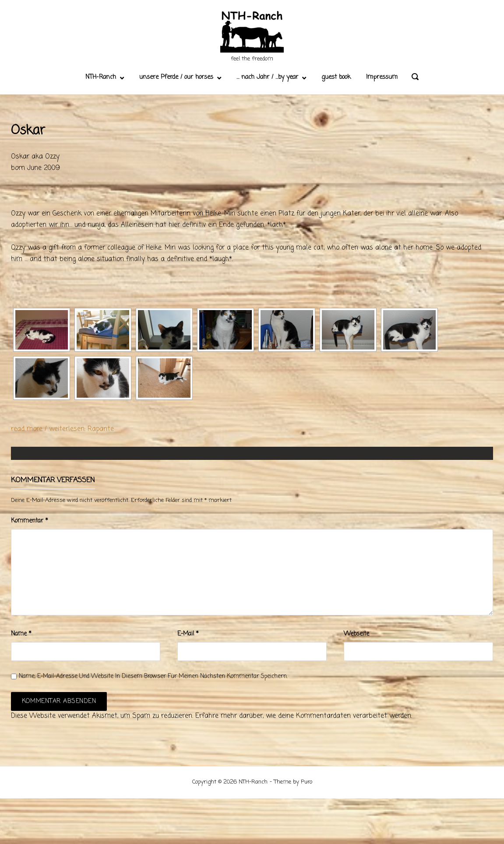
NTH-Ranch (101, 77)
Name (21, 634)
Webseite (356, 634)
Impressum (382, 77)
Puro (307, 782)
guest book (336, 77)
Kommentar (30, 521)
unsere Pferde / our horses (176, 77)
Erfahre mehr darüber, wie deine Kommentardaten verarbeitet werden (303, 716)
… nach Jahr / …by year (267, 77)
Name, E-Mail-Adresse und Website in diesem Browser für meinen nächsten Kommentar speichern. (153, 676)
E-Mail (188, 634)
